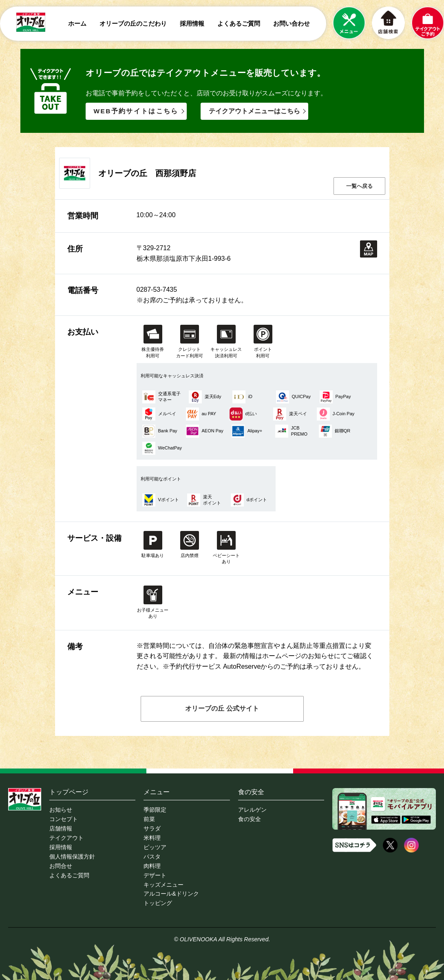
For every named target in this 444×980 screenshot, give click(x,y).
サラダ (152, 828)
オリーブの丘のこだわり (133, 24)
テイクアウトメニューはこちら (255, 111)
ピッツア (155, 846)
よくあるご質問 (239, 24)
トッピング (158, 900)
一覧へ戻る (359, 186)
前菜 (149, 819)
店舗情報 (61, 828)
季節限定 (155, 810)
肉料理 (152, 864)
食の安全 (251, 792)
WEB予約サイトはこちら (137, 111)
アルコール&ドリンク (171, 891)
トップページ (69, 792)
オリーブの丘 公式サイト (222, 709)
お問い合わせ (292, 24)
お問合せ (61, 864)
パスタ (152, 855)
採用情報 (192, 24)
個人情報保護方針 (72, 855)
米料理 (152, 837)
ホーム (77, 24)
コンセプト (64, 819)
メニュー (157, 792)
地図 (369, 249)
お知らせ (61, 810)
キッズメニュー (163, 882)
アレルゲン (252, 810)
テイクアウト (66, 837)
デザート (155, 873)
